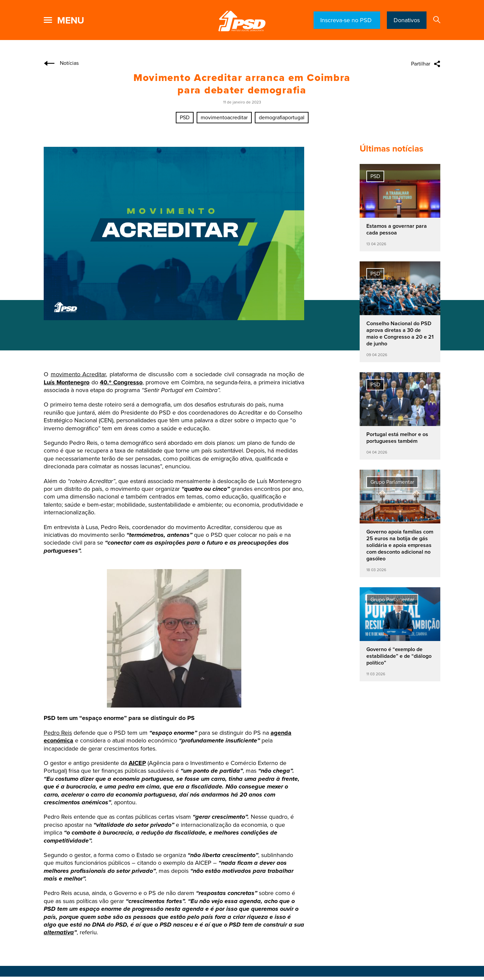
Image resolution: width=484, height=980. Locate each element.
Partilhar (421, 64)
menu (71, 20)
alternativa (59, 932)
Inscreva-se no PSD (347, 20)
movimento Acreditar (78, 374)
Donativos (407, 20)
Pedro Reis (58, 733)
